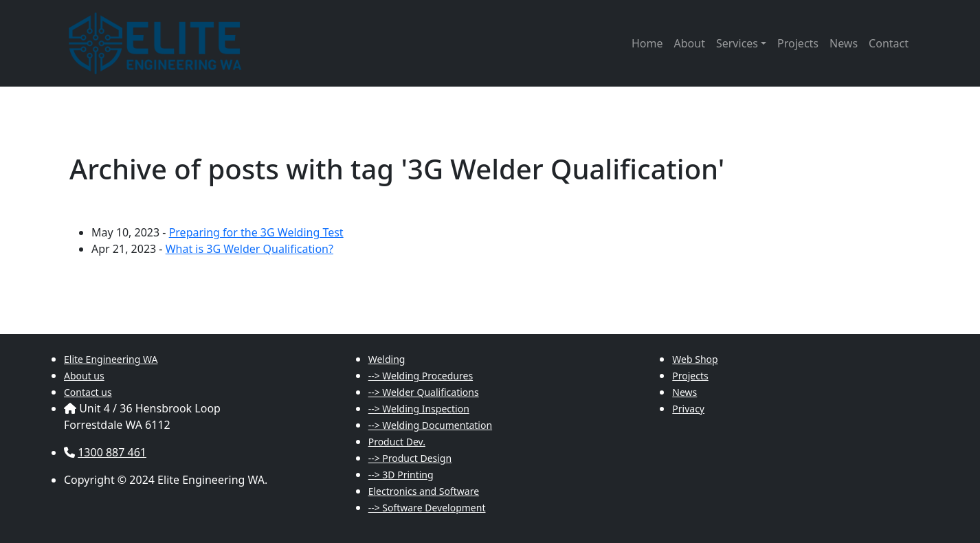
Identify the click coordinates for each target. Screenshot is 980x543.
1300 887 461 (112, 452)
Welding (387, 359)
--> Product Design (410, 458)
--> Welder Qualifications (424, 392)
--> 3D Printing (401, 475)
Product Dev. (397, 442)
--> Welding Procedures (421, 376)
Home (647, 43)
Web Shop (695, 359)
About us (84, 376)
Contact (889, 43)
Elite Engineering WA (111, 359)
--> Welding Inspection (419, 409)
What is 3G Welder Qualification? (249, 249)
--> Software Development (427, 508)
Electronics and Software (424, 491)
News (844, 43)
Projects (798, 43)
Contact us (88, 392)
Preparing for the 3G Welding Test (256, 232)
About (690, 43)
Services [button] (737, 43)
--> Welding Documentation (430, 425)
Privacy (688, 409)
